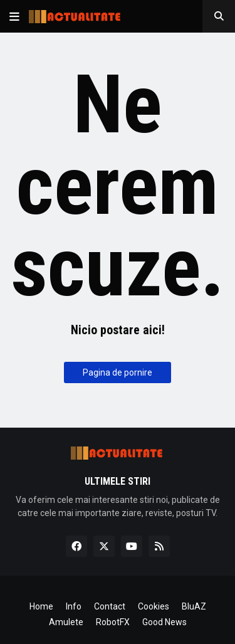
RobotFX (113, 622)
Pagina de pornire (118, 372)
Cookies (154, 606)
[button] (14, 16)
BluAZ (194, 606)
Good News (164, 622)
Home (41, 606)
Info (74, 606)
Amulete (66, 622)
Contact (110, 606)
